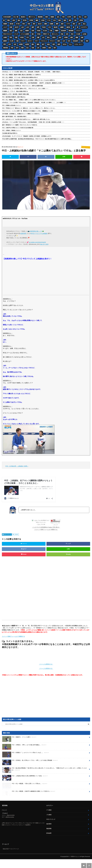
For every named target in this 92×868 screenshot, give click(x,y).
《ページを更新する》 (46, 673)
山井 (38, 48)
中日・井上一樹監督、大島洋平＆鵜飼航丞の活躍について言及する (29, 801)
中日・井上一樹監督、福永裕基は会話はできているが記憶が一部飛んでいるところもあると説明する (28, 80)
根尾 (47, 17)
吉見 (67, 34)
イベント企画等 (25, 34)
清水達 (11, 24)
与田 (15, 44)
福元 (11, 31)
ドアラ (68, 24)
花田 (54, 44)
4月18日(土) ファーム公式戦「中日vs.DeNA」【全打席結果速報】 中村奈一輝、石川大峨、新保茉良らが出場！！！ (33, 122)
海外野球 (49, 833)
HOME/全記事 (7, 17)
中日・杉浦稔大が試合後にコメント (11, 105)
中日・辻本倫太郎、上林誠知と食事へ (17, 466)
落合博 (56, 27)
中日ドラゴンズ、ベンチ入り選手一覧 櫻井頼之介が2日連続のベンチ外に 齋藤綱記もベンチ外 (28, 111)
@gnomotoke (11, 824)
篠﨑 (38, 44)
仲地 (29, 24)
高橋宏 (52, 17)
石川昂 (69, 17)
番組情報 (40, 17)
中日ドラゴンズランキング (50, 534)
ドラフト (79, 31)
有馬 (33, 31)
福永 (19, 20)
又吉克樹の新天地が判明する (10, 133)
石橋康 (51, 24)
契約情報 (71, 31)
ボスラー (30, 41)
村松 (14, 20)
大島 (75, 20)
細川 (75, 17)
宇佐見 (44, 27)
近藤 (38, 37)
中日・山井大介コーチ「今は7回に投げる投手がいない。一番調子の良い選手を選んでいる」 (26, 119)
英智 (87, 41)
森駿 (16, 31)
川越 (17, 41)
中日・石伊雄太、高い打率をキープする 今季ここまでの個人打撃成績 (30, 770)
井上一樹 (16, 17)
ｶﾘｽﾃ (50, 27)
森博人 (54, 37)
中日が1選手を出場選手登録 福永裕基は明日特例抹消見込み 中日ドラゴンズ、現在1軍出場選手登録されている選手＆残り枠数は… (37, 139)
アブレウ (52, 41)
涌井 (70, 20)
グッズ (16, 34)
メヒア (5, 27)
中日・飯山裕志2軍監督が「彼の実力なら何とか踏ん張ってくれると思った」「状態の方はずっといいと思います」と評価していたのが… (44, 779)
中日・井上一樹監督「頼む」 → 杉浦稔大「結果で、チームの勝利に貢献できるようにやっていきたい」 (29, 100)
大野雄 (81, 20)
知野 (38, 27)
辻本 (54, 20)
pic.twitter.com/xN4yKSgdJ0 (37, 242)
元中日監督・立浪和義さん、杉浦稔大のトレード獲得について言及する (21, 114)
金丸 (58, 17)
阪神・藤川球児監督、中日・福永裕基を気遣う (14, 116)
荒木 (72, 34)
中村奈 (39, 31)
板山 (84, 24)
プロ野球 (49, 824)
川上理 (11, 41)
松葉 (11, 27)
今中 (28, 37)
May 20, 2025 (44, 244)
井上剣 (45, 31)
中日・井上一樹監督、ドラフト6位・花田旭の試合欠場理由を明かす (20, 77)
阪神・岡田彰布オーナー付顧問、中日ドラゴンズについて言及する (20, 125)
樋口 (33, 34)
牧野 (59, 44)
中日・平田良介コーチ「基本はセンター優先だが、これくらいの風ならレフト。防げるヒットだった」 (29, 108)
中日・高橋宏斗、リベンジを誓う (19, 747)
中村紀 (39, 34)
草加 (24, 24)
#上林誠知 (44, 233)
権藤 (77, 37)
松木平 (17, 27)
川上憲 (78, 34)
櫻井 (33, 44)
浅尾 (59, 41)
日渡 (33, 37)
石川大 (65, 44)
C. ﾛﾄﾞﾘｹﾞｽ (84, 27)
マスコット (44, 41)
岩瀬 (82, 37)
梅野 (33, 27)
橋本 (62, 24)
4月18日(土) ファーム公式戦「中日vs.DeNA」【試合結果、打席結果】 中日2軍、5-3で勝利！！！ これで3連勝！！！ (34, 103)
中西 (63, 17)
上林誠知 (16, 543)
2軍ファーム (32, 17)
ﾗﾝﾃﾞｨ (37, 41)
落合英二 (23, 17)
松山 (80, 17)
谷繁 (16, 37)
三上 (70, 44)
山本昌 (84, 34)
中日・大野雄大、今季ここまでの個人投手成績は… (24, 754)
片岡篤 (66, 37)
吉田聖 (27, 44)
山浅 (22, 27)
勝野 (57, 24)
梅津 (65, 20)
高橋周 (5, 24)
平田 (12, 48)
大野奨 (44, 48)
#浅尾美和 (23, 233)
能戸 (43, 44)
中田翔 (31, 20)
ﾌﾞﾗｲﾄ (49, 20)
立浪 (85, 17)
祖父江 (40, 24)
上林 (79, 24)
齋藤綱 (5, 31)
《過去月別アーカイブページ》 (11, 858)
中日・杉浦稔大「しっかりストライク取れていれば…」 (26, 762)
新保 (48, 44)
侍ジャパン (55, 34)
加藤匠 (62, 27)
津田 (34, 24)
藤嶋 (46, 24)
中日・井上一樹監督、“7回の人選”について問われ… (25, 793)
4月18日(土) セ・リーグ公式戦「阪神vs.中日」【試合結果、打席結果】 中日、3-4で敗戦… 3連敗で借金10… (32, 72)
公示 (64, 41)
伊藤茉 (57, 31)
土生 (43, 37)
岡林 (9, 20)
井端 (62, 34)
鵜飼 (37, 20)
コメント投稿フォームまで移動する (13, 645)
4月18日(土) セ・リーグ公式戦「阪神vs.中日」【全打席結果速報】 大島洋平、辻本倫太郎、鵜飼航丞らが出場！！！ (33, 83)
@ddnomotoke (10, 826)
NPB (69, 41)
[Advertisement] (31, 597)
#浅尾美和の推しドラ (36, 231)
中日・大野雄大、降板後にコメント (11, 130)
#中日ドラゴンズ (36, 233)
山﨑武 (5, 37)
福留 (72, 37)
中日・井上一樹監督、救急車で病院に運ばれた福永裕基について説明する (21, 75)
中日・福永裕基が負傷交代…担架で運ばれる (14, 97)
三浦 (51, 31)
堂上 (28, 48)
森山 (48, 37)
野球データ (46, 34)
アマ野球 (49, 819)
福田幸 (68, 27)
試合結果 (63, 31)
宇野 (4, 44)
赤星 (50, 48)
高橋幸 (27, 31)
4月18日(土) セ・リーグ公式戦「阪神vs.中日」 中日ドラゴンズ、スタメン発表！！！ (25, 89)
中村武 (22, 37)
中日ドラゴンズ (7, 34)
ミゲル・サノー (79, 44)
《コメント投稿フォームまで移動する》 (46, 538)
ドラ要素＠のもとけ (74, 865)
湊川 (55, 48)
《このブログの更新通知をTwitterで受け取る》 (46, 536)
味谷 (60, 37)
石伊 (21, 31)
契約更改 (6, 48)
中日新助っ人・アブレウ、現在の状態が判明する (15, 91)
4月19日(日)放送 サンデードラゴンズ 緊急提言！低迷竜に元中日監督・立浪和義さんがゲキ (27, 136)
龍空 (60, 20)
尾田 (74, 24)
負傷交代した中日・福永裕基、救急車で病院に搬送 (16, 94)
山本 (28, 27)
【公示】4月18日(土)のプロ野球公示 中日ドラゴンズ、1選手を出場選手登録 (22, 86)
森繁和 (5, 41)
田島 (33, 48)
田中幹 (25, 20)
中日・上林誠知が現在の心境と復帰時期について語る (25, 785)
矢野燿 (21, 44)
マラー (23, 41)
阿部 (22, 48)
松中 (10, 44)
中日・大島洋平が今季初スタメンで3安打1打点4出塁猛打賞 (18, 128)
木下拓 (18, 24)
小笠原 (43, 20)
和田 (11, 37)
